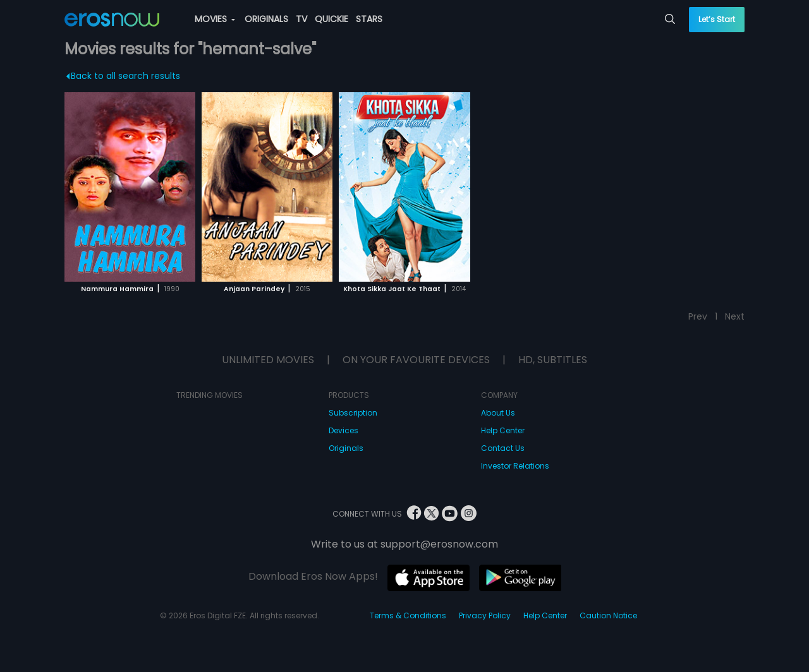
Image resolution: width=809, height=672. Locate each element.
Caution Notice (608, 615)
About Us (498, 413)
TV (301, 19)
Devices (344, 430)
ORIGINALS (266, 19)
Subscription (353, 413)
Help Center (503, 430)
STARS (369, 19)
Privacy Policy (485, 615)
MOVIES (215, 19)
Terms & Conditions (408, 615)
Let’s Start (717, 19)
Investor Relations (515, 466)
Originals (346, 448)
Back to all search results (124, 76)
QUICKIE (332, 19)
